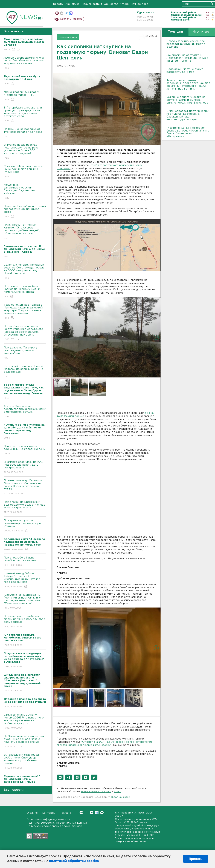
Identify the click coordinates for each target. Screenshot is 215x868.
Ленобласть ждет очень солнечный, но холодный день (25, 450)
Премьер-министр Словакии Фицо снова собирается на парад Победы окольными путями (25, 487)
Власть (58, 4)
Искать (212, 4)
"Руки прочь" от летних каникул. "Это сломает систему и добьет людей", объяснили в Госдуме (25, 232)
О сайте (32, 813)
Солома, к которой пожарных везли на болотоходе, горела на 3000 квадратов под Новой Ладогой (25, 272)
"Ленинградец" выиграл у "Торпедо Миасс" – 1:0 (25, 96)
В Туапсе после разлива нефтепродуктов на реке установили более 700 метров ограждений (25, 152)
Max (102, 813)
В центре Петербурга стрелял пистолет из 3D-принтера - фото (25, 212)
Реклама (65, 813)
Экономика (72, 4)
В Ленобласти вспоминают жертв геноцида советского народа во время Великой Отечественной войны (25, 333)
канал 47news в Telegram (96, 792)
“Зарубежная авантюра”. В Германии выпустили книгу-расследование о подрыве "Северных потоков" (25, 602)
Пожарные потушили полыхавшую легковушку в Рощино (25, 526)
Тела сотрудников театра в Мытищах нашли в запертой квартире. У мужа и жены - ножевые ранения (25, 312)
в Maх (117, 792)
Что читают (202, 32)
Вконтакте (81, 813)
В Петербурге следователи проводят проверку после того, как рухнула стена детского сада (25, 114)
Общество (111, 4)
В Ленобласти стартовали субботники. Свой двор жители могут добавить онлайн (25, 762)
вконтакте (62, 13)
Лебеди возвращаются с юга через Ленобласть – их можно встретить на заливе (25, 63)
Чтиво (125, 4)
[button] (60, 777)
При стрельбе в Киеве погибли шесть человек (25, 562)
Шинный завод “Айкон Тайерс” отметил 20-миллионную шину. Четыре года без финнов (25, 580)
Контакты (49, 813)
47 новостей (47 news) (132, 813)
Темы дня (175, 32)
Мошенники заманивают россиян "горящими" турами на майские (25, 192)
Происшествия (92, 4)
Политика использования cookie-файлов (54, 826)
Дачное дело (140, 4)
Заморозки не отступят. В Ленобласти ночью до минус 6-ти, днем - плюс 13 (188, 58)
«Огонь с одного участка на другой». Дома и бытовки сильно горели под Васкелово (187, 100)
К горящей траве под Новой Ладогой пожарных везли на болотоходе (25, 372)
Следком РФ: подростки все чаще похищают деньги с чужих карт (25, 172)
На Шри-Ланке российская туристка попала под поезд (25, 133)
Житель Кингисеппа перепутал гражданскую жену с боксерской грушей (25, 412)
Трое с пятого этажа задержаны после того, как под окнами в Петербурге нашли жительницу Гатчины (188, 84)
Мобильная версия (57, 13)
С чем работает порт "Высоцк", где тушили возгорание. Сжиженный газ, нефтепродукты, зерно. (188, 115)
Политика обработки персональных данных (57, 823)
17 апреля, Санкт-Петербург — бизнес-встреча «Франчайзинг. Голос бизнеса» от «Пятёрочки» (188, 132)
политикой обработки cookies (74, 861)
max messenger (71, 13)
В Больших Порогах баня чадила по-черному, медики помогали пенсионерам (25, 292)
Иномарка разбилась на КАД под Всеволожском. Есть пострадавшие (25, 467)
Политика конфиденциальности (48, 819)
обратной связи (120, 797)
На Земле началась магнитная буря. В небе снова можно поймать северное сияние (25, 742)
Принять (196, 859)
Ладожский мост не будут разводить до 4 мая (185, 71)
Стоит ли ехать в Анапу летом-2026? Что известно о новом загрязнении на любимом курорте (25, 722)
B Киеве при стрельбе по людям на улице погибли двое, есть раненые (25, 622)
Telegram (97, 813)
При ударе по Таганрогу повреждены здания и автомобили (25, 353)
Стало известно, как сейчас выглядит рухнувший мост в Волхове (186, 44)
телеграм (66, 13)
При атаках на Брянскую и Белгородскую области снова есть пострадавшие (25, 507)
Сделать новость (71, 19)
